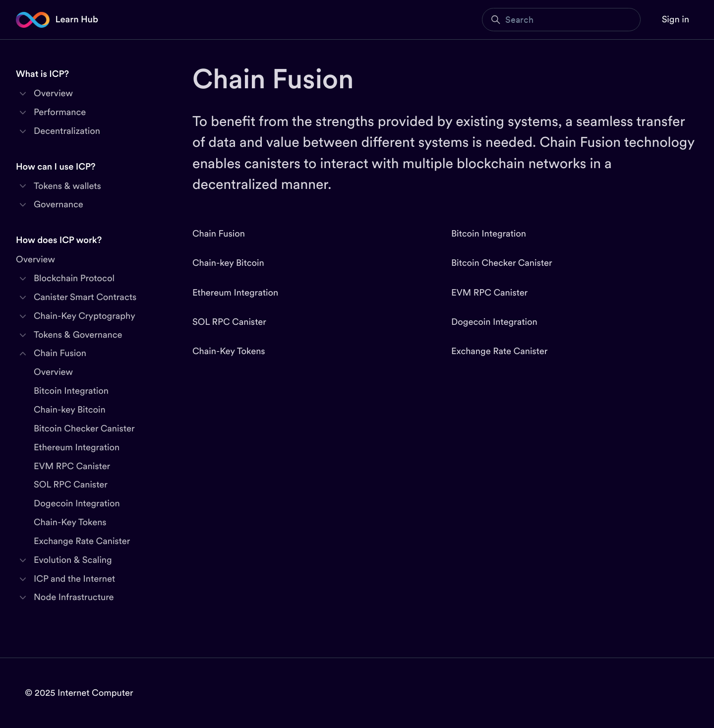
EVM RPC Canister (489, 293)
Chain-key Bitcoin (228, 263)
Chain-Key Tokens (229, 351)
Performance (60, 112)
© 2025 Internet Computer (79, 693)
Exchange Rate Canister (499, 351)
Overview (53, 93)
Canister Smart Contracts (85, 297)
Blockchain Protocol (74, 278)
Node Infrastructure (74, 597)
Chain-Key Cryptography (85, 316)
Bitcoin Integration (489, 234)
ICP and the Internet (74, 579)
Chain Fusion (219, 234)
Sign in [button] (676, 20)
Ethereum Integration (235, 293)
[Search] (561, 20)
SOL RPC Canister (229, 322)
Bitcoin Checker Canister (502, 263)
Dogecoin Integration (494, 322)
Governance (59, 205)
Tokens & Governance (78, 335)
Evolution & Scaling (73, 560)
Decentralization (67, 131)
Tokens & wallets (67, 186)
